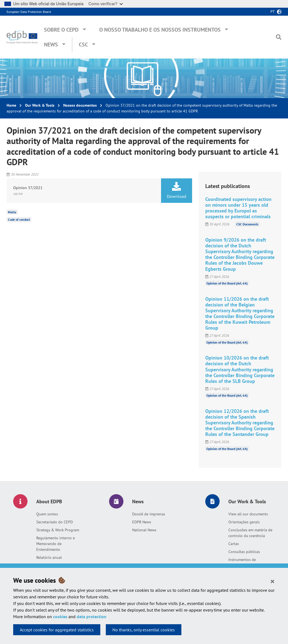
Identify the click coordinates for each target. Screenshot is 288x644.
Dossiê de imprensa (149, 514)
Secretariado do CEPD (55, 522)
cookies (60, 617)
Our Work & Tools (40, 105)
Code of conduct (19, 219)
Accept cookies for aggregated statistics (57, 630)
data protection (92, 617)
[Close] (272, 581)
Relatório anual (49, 557)
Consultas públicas (244, 552)
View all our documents (248, 514)
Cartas (234, 544)
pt (273, 12)
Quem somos (47, 514)
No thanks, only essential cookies (144, 630)
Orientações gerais (244, 522)
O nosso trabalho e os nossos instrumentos (160, 30)
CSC (83, 45)
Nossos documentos (80, 105)
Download (176, 190)
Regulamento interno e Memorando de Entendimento (56, 544)
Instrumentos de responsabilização (243, 563)
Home (11, 105)
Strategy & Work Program (58, 530)
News (51, 45)
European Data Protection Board (29, 12)
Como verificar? (106, 4)
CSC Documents (247, 224)
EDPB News (142, 522)
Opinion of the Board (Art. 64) (227, 283)
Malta (12, 212)
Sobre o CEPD (61, 30)
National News (144, 530)
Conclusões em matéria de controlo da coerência (250, 533)
